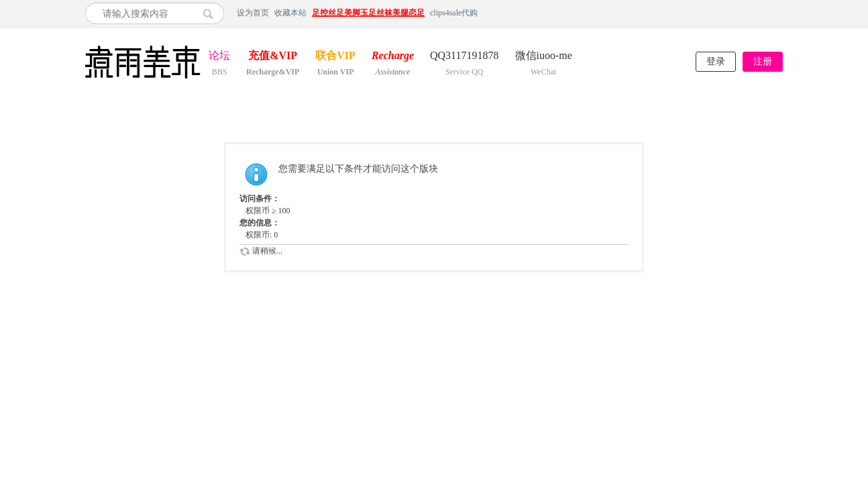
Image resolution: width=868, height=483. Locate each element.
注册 (763, 61)
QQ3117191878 (465, 57)
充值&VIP (273, 57)
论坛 (219, 57)
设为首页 (253, 13)
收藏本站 (290, 13)
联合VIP (335, 57)
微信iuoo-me (544, 57)
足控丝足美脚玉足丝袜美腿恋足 (368, 13)
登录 (716, 61)
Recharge (393, 57)
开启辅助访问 (779, 13)
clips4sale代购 (454, 13)
